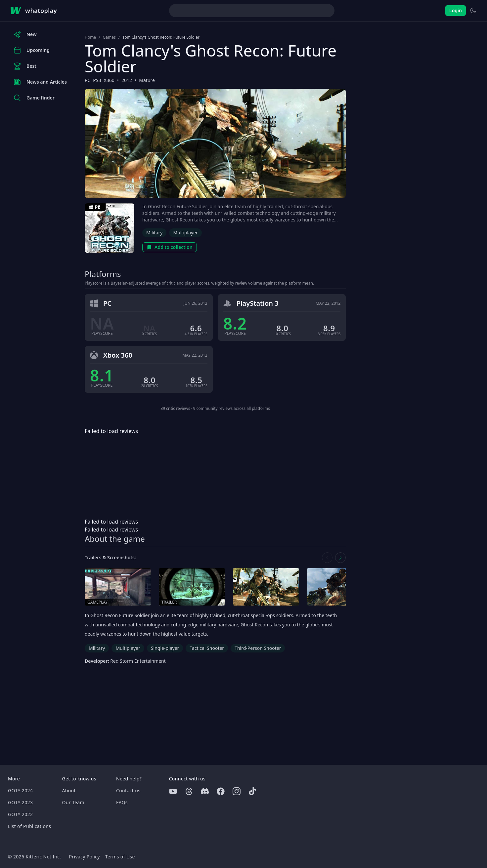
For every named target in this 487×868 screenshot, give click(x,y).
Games (109, 37)
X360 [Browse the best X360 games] (109, 80)
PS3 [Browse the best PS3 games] (97, 80)
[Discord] (205, 791)
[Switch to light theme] (473, 11)
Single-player (165, 648)
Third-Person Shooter (258, 648)
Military (154, 233)
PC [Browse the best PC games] (88, 80)
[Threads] (189, 791)
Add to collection (170, 247)
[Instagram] (237, 791)
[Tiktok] (252, 791)
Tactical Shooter (207, 648)
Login (456, 10)
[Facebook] (221, 791)
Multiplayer (185, 233)
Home (90, 37)
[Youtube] (173, 791)
